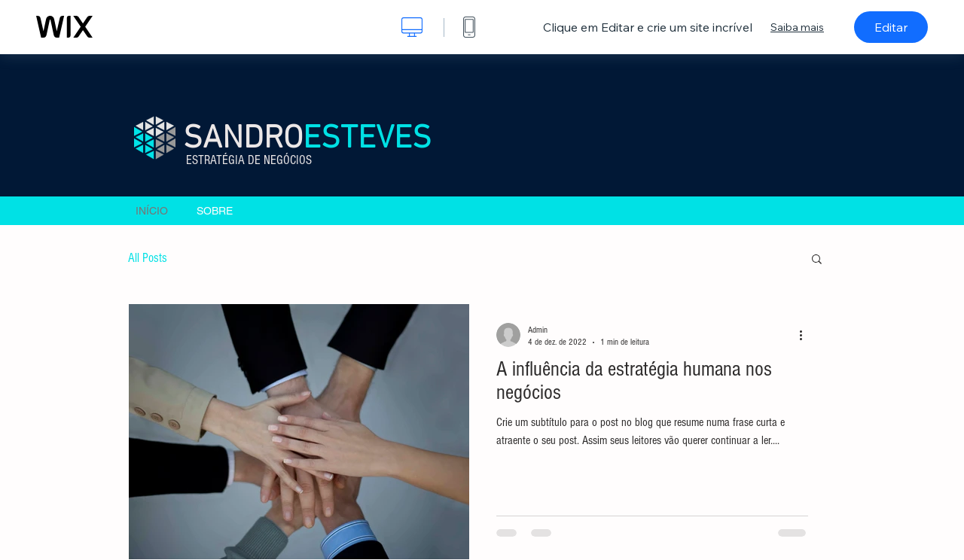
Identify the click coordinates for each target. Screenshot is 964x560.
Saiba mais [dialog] (797, 27)
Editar (891, 27)
